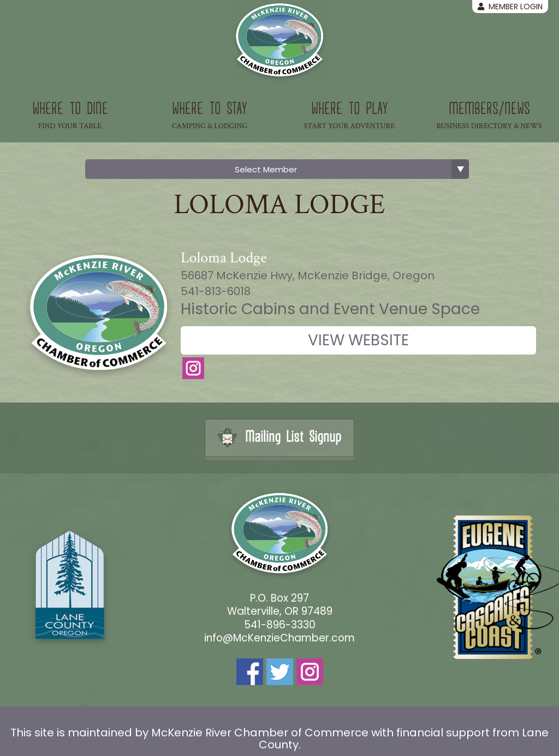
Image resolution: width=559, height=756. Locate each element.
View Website (358, 340)
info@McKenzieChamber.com (279, 638)
